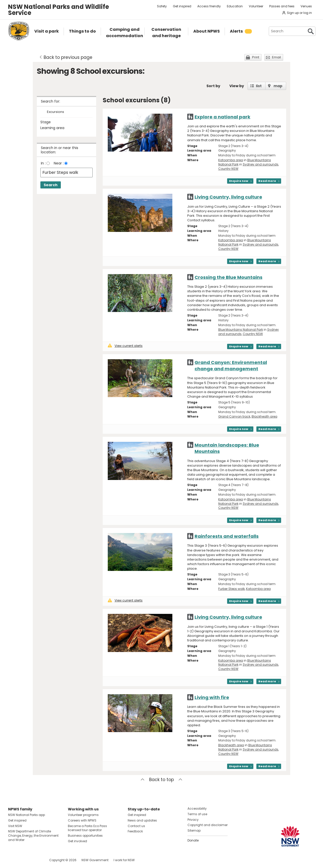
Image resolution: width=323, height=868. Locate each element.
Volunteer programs (83, 815)
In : (43, 163)
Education (235, 6)
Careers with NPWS (82, 820)
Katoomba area (231, 160)
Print (256, 57)
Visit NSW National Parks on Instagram (24, 860)
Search (51, 185)
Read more (267, 181)
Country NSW (228, 169)
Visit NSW (15, 826)
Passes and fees (282, 6)
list (259, 86)
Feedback (135, 831)
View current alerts (125, 346)
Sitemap (194, 830)
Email (276, 57)
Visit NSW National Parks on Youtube (34, 860)
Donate (193, 840)
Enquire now (239, 181)
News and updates (142, 820)
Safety (162, 6)
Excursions (56, 112)
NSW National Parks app (26, 815)
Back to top (161, 780)
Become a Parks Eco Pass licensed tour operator (87, 828)
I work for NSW (124, 860)
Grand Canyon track (234, 416)
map (278, 86)
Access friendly (209, 6)
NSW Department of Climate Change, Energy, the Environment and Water (33, 836)
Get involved (77, 841)
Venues (306, 6)
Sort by (213, 86)
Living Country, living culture (228, 197)
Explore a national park (222, 117)
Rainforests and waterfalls (227, 536)
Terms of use (197, 814)
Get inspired (182, 6)
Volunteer (256, 6)
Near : (59, 163)
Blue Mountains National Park (241, 330)
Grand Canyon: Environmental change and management (231, 366)
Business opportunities (85, 836)
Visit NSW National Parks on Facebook (13, 860)
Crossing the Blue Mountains (228, 277)
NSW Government (95, 860)
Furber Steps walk (232, 589)
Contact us (136, 826)
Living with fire (212, 697)
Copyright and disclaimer (208, 825)
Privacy (193, 820)
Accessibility (197, 809)
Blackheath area (264, 416)
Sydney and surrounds (261, 164)
